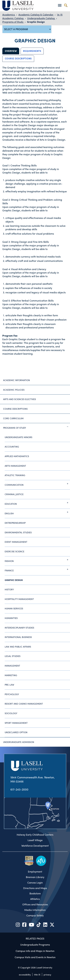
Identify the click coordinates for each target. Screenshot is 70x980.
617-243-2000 (19, 789)
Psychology (12, 694)
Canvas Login (35, 883)
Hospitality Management (19, 599)
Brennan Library (35, 877)
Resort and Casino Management (24, 704)
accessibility (25, 975)
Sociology (11, 713)
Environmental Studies (18, 532)
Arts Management (15, 466)
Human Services (14, 608)
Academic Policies (14, 390)
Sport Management (16, 723)
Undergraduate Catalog (41, 18)
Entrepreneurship (15, 523)
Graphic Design (36, 22)
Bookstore (35, 893)
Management (12, 666)
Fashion (37, 560)
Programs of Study (13, 22)
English (37, 512)
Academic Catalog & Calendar (36, 15)
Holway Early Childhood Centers (35, 835)
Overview (11, 51)
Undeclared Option (16, 732)
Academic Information (17, 380)
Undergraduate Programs (35, 945)
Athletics (35, 899)
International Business (18, 637)
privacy (47, 975)
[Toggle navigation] (60, 5)
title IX (37, 975)
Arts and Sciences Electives (19, 399)
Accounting (12, 447)
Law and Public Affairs (18, 647)
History (9, 589)
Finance (37, 569)
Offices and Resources (35, 904)
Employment (35, 872)
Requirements (32, 51)
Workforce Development (35, 846)
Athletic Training (15, 475)
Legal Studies (13, 656)
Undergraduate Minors (18, 437)
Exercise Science (14, 551)
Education (37, 503)
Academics (9, 15)
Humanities (11, 618)
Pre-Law (9, 685)
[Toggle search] (66, 5)
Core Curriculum (13, 418)
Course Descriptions (18, 58)
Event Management (16, 542)
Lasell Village (35, 840)
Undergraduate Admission (19, 742)
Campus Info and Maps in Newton (35, 951)
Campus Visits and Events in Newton (35, 957)
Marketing (11, 675)
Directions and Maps (35, 888)
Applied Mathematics (17, 456)
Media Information (35, 910)
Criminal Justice (14, 494)
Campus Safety (35, 915)
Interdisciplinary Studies (19, 628)
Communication (37, 484)
